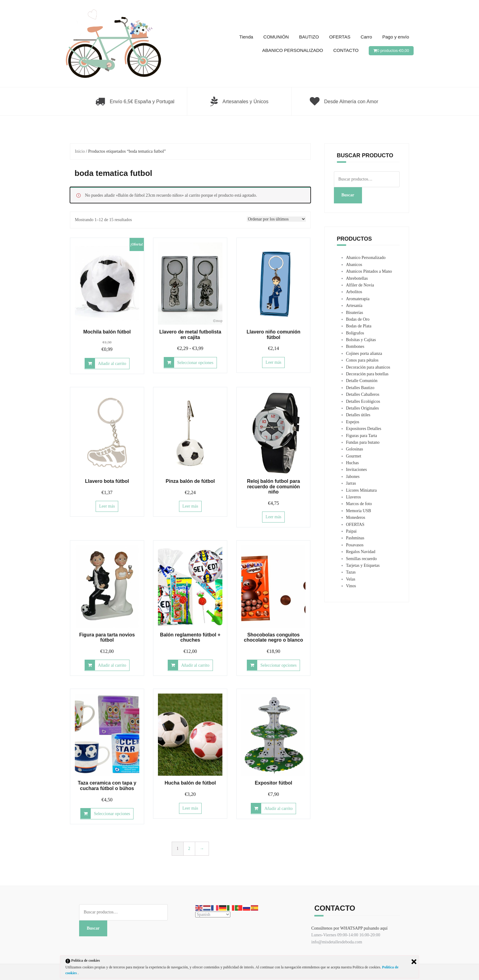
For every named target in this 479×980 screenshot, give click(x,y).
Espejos (353, 422)
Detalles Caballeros (363, 394)
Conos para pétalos (362, 360)
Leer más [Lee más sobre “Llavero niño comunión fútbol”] (273, 362)
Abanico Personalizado (366, 258)
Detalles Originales (363, 408)
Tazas (351, 572)
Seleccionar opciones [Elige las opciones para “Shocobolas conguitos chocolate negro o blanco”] (278, 665)
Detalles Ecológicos (363, 401)
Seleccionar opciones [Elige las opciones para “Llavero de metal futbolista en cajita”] (195, 363)
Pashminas (355, 538)
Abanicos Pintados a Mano (369, 271)
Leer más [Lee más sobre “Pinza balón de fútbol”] (190, 506)
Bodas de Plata (359, 326)
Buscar (348, 195)
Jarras (351, 483)
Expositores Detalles (364, 429)
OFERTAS (340, 37)
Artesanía (354, 306)
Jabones (353, 477)
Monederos (356, 517)
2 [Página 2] (189, 849)
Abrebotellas (357, 278)
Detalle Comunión (362, 381)
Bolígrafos (355, 333)
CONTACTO (346, 50)
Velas (351, 579)
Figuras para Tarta (362, 436)
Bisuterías (355, 313)
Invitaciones (357, 470)
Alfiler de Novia (360, 285)
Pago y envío (396, 37)
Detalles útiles (358, 415)
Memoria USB (359, 511)
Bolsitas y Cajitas (361, 340)
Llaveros (354, 497)
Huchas (353, 463)
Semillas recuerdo (362, 559)
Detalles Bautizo (360, 388)
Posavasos (355, 545)
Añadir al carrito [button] (112, 364)
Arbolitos (354, 292)
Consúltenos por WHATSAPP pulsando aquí (349, 928)
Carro (366, 37)
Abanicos (354, 265)
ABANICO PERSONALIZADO (293, 50)
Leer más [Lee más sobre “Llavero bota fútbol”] (107, 506)
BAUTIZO (309, 37)
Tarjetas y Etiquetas (363, 565)
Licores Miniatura (362, 490)
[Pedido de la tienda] (276, 219)
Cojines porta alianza (364, 353)
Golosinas (355, 449)
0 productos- (393, 51)
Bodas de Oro (358, 319)
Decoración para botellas (367, 374)
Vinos (351, 586)
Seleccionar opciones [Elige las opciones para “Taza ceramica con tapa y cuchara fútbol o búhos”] (112, 814)
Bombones (355, 346)
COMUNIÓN (276, 37)
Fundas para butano (363, 442)
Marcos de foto (359, 504)
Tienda (246, 37)
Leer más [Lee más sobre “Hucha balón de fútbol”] (190, 808)
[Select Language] (213, 914)
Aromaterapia (358, 299)
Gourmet (354, 456)
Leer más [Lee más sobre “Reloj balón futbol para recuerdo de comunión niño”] (273, 517)
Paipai (351, 531)
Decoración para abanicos (368, 367)
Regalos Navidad (361, 552)
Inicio (80, 151)
